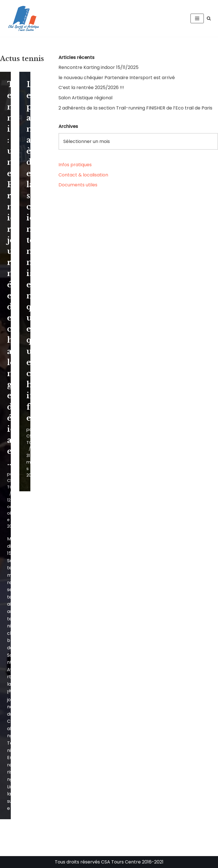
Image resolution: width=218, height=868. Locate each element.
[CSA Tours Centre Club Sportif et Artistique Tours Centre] (23, 18)
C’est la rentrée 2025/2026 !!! (91, 88)
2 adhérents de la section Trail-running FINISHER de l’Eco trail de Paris (135, 108)
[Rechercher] (209, 18)
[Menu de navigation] (197, 18)
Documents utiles (78, 185)
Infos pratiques (75, 165)
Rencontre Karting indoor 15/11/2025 (98, 67)
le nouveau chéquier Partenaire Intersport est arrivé (117, 78)
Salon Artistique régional (85, 98)
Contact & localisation (83, 175)
